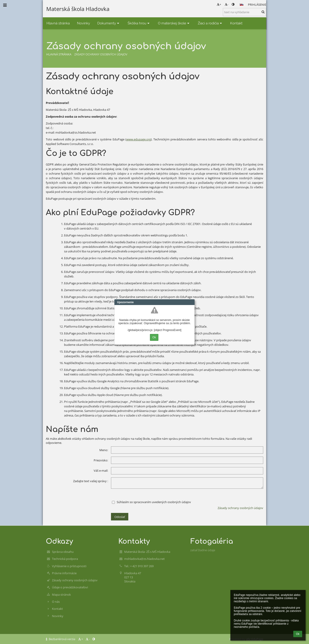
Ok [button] (298, 634)
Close (191, 302)
